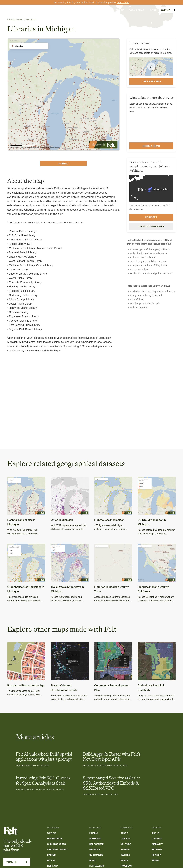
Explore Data (15, 20)
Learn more (123, 2)
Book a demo (151, 146)
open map (63, 164)
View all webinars (151, 226)
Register (151, 217)
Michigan (31, 20)
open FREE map (151, 81)
